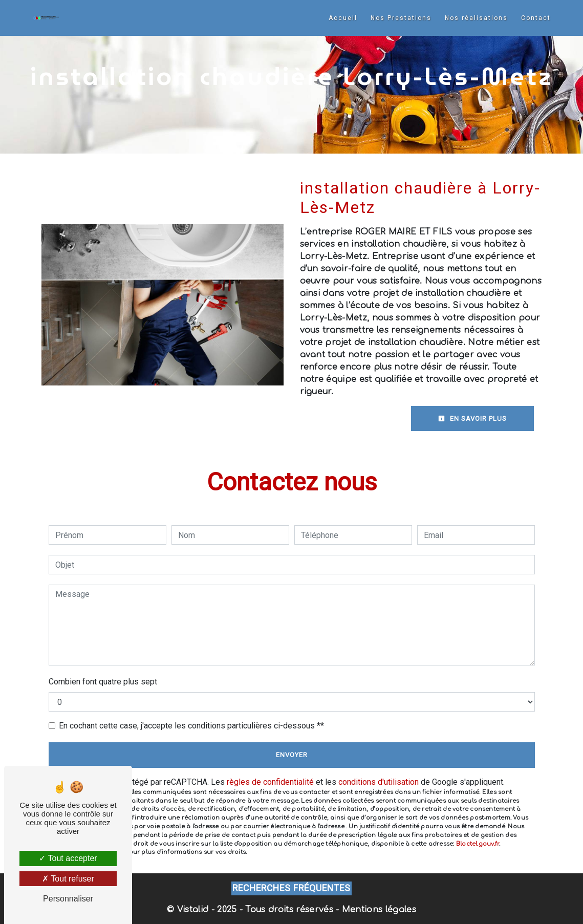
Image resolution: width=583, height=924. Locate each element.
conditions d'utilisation (379, 782)
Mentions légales (378, 910)
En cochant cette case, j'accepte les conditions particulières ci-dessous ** (191, 726)
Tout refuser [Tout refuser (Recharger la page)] (68, 879)
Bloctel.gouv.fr (478, 844)
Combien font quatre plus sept (103, 682)
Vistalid (193, 910)
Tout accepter (68, 858)
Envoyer (292, 755)
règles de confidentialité (270, 782)
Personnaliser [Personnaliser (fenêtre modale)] (68, 899)
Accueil (343, 18)
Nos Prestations (401, 18)
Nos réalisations (476, 18)
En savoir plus (472, 418)
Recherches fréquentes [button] (291, 888)
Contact (536, 18)
